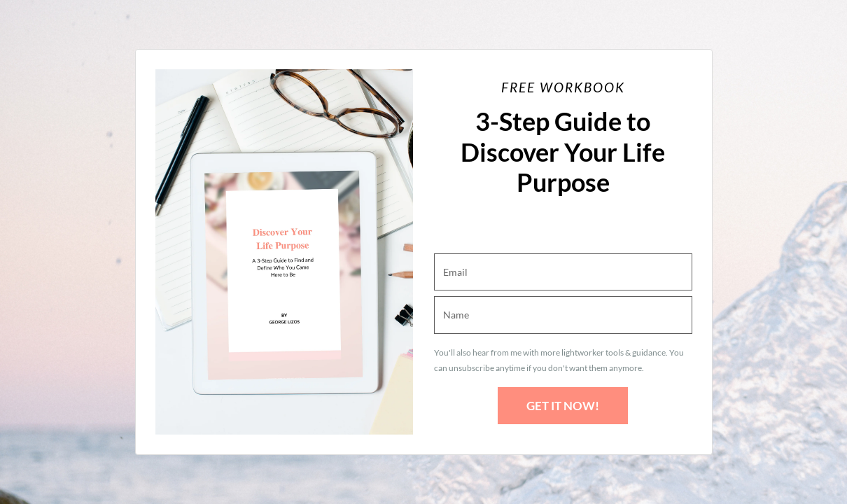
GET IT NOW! (563, 406)
